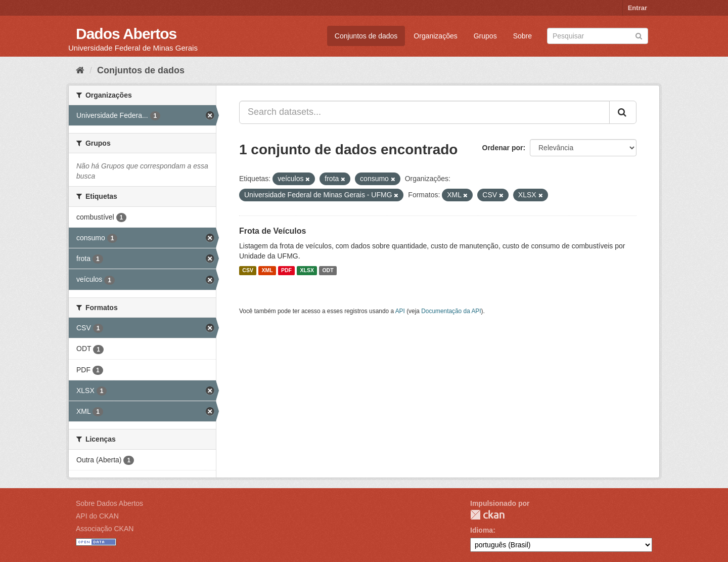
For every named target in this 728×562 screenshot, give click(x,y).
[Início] (80, 70)
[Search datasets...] (424, 112)
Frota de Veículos (272, 231)
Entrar (638, 8)
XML (267, 271)
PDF (286, 271)
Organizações (435, 36)
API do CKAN (97, 516)
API (400, 311)
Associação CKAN (105, 529)
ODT (328, 271)
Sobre (522, 36)
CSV (248, 271)
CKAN (487, 515)
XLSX (307, 271)
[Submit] (639, 35)
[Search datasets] (598, 36)
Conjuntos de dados (366, 36)
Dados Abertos (126, 34)
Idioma (482, 530)
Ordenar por (503, 148)
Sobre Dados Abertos (109, 503)
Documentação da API (451, 311)
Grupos (485, 36)
